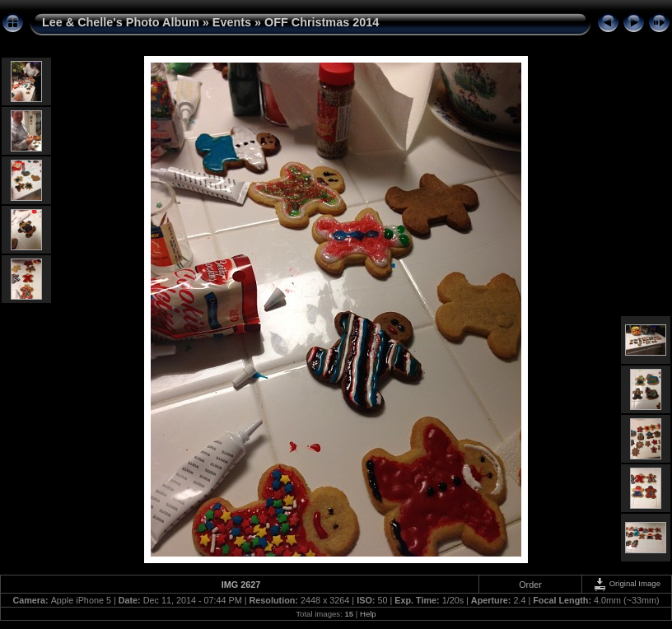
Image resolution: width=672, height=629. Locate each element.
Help (368, 614)
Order (530, 585)
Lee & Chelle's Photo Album (121, 22)
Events (232, 22)
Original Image (627, 583)
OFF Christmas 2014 (322, 22)
